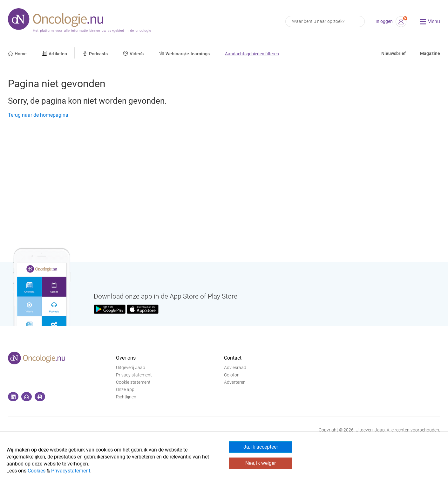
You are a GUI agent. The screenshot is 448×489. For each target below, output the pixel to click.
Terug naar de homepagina (38, 115)
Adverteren (235, 382)
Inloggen (384, 21)
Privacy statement (134, 375)
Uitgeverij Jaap (131, 368)
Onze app (125, 390)
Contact (233, 358)
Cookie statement (133, 382)
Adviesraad (235, 368)
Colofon (232, 375)
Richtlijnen (126, 397)
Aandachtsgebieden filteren (252, 54)
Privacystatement (71, 471)
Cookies (37, 471)
